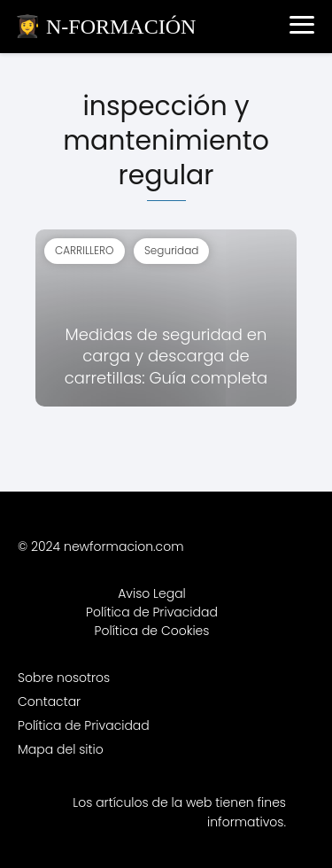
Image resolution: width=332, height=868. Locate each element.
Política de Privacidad (152, 612)
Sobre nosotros (64, 678)
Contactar (49, 701)
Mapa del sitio (61, 749)
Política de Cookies (152, 631)
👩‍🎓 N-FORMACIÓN (105, 27)
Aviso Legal (152, 593)
